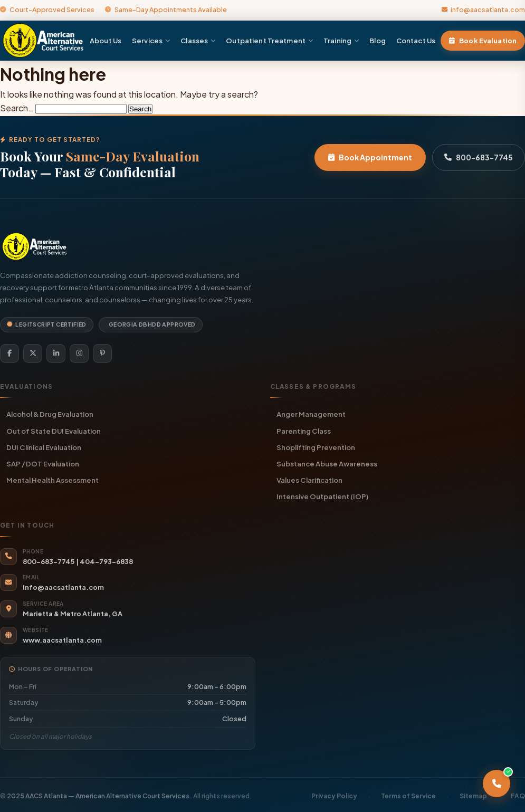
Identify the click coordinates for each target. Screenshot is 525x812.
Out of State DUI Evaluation (54, 431)
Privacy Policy (334, 796)
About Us (106, 40)
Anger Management (311, 414)
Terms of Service (408, 796)
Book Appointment (370, 157)
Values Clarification (309, 480)
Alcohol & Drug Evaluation (50, 414)
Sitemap (473, 796)
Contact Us (416, 40)
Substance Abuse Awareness (327, 464)
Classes (198, 40)
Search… (17, 108)
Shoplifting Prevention (316, 447)
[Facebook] (9, 354)
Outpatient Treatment (269, 40)
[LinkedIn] (56, 354)
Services (151, 40)
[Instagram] (79, 354)
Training (341, 40)
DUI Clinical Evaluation (44, 447)
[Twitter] (33, 354)
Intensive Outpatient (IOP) (322, 496)
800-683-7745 (479, 157)
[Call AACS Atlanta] (497, 784)
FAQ (518, 796)
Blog (378, 40)
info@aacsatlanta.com (483, 9)
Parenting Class (304, 431)
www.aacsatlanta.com (62, 640)
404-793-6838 (106, 561)
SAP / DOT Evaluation (43, 464)
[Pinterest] (102, 354)
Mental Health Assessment (52, 480)
